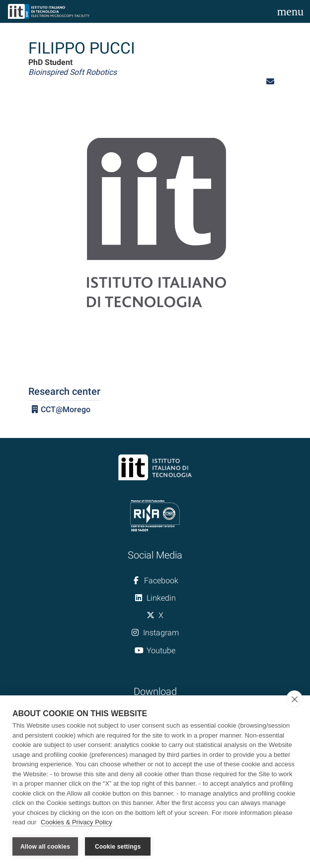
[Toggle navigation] (290, 11)
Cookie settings (118, 847)
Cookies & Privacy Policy (77, 823)
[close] (294, 699)
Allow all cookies (45, 847)
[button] (270, 82)
